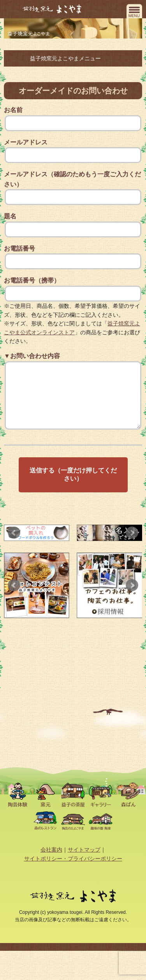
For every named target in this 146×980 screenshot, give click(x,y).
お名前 (73, 119)
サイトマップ (84, 861)
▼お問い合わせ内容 (73, 398)
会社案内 (51, 861)
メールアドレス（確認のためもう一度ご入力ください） (73, 188)
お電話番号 (73, 257)
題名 (73, 225)
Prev (14, 544)
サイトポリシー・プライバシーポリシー (73, 870)
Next (132, 544)
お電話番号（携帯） (73, 289)
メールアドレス (73, 151)
